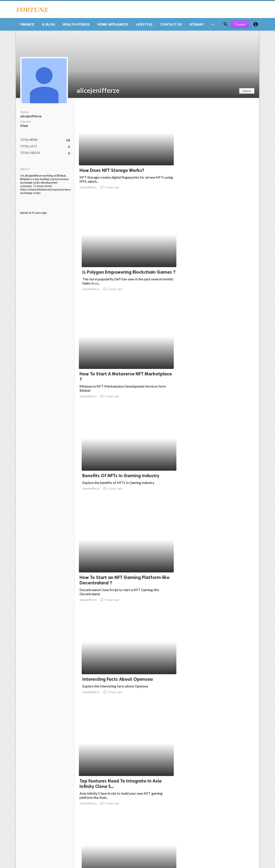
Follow (247, 93)
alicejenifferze (98, 92)
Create (240, 26)
